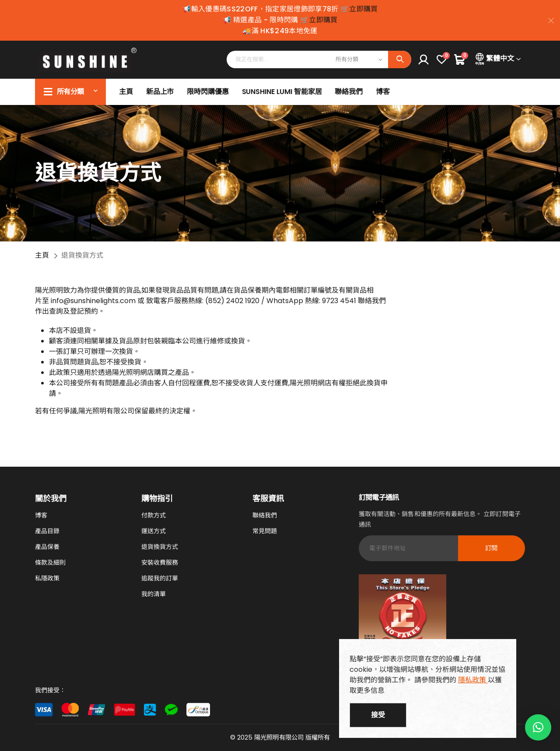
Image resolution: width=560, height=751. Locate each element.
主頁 (126, 92)
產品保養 (47, 547)
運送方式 (154, 531)
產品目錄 (47, 531)
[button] (538, 727)
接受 (378, 715)
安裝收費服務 (160, 562)
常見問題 (265, 531)
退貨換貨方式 (160, 547)
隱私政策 (473, 680)
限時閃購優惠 (208, 92)
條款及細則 (50, 562)
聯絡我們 (349, 92)
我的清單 (154, 594)
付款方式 (154, 515)
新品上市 (160, 92)
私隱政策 (47, 578)
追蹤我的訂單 (160, 578)
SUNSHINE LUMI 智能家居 (282, 92)
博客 (383, 92)
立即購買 (363, 9)
